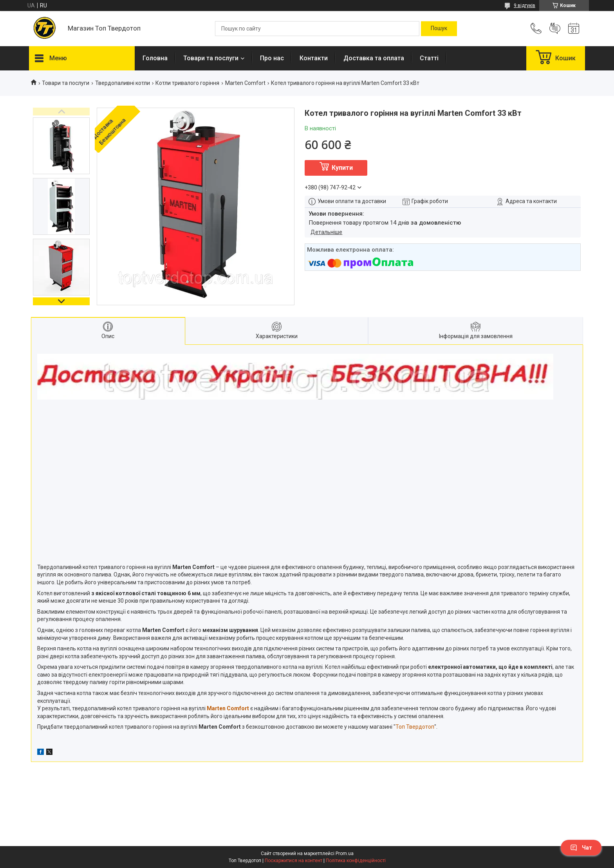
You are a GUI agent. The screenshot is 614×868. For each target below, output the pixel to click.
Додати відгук (555, 29)
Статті (429, 58)
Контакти (314, 58)
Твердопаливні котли (123, 83)
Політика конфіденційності (356, 861)
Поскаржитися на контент (293, 861)
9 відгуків (525, 5)
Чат (581, 848)
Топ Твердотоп (415, 727)
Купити (342, 168)
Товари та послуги (211, 58)
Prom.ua (345, 854)
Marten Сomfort (245, 83)
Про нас (272, 58)
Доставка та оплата (374, 58)
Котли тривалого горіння (187, 83)
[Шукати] (439, 29)
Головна (155, 58)
